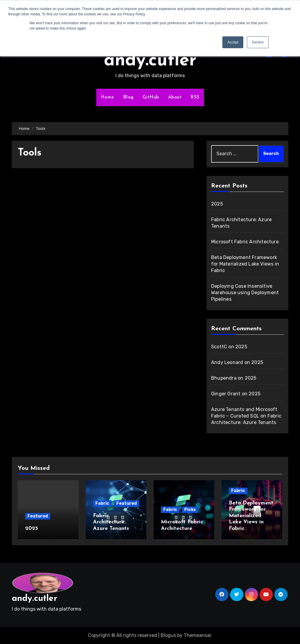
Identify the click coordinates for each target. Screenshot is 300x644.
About (175, 97)
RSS (195, 97)
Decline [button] (258, 42)
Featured (38, 516)
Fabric (102, 503)
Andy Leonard (227, 362)
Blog (128, 97)
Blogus (168, 635)
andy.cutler (150, 61)
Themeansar (197, 635)
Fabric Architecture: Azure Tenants (111, 522)
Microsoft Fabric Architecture (245, 242)
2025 (217, 204)
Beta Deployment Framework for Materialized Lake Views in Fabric (245, 264)
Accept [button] (233, 42)
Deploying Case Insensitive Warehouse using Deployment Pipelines (245, 293)
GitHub (151, 97)
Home (107, 97)
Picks (190, 510)
